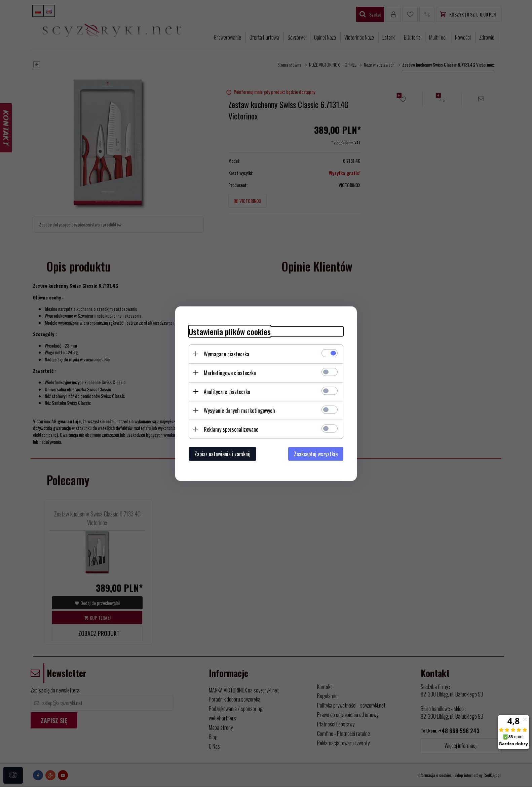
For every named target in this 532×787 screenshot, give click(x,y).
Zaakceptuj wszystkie (316, 454)
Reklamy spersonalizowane (231, 429)
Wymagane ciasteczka (226, 354)
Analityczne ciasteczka (227, 391)
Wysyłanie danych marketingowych (239, 410)
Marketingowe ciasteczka (230, 372)
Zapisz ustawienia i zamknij (222, 454)
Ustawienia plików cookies (230, 331)
